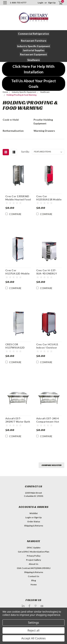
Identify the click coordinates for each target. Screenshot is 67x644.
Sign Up (52, 3)
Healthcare (45, 92)
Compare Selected (51, 465)
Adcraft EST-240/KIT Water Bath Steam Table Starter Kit (18, 420)
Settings (33, 623)
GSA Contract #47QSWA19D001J (34, 568)
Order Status (34, 521)
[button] (33, 34)
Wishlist (34, 513)
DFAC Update (34, 548)
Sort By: (25, 152)
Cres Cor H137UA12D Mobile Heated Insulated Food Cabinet (17, 272)
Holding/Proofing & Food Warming (21, 95)
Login (40, 3)
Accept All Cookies (34, 638)
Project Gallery (33, 560)
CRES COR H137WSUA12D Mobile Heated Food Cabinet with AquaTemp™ (18, 346)
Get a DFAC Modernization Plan (33, 552)
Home (5, 92)
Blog (34, 580)
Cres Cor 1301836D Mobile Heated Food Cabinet (18, 198)
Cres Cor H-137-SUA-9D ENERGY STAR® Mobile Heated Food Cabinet (47, 272)
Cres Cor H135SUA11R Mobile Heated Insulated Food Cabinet (49, 198)
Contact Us (33, 576)
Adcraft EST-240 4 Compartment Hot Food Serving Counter (48, 420)
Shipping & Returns (34, 526)
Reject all (33, 630)
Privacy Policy (34, 556)
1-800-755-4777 (18, 3)
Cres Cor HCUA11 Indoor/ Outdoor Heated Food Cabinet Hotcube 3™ (49, 346)
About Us (33, 564)
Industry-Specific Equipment (24, 92)
